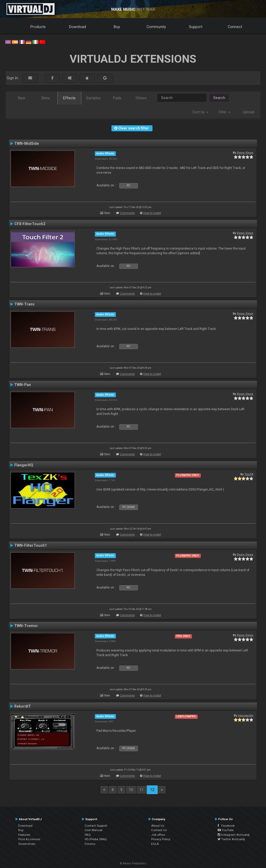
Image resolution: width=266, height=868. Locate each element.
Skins (45, 98)
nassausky (246, 715)
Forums (90, 844)
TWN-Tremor (26, 626)
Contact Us (159, 830)
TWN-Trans (24, 304)
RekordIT (23, 706)
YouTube (226, 830)
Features (24, 835)
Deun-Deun (245, 153)
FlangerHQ (24, 465)
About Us (158, 826)
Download (78, 27)
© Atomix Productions (133, 863)
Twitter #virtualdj (231, 839)
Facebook (226, 826)
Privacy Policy (161, 839)
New (22, 98)
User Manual (94, 830)
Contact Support (96, 826)
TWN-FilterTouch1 (31, 545)
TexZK (249, 474)
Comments (127, 213)
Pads (117, 98)
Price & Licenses (29, 839)
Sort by (200, 112)
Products (38, 27)
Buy (117, 27)
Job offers (158, 835)
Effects (69, 98)
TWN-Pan (23, 385)
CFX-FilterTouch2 (30, 224)
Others (141, 98)
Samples (93, 98)
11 (142, 790)
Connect (235, 27)
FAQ (88, 835)
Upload (248, 112)
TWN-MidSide (27, 143)
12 (152, 790)
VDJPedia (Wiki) (96, 839)
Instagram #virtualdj (234, 835)
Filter (225, 112)
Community (156, 27)
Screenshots (27, 844)
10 (131, 790)
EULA (155, 844)
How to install (152, 213)
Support (196, 27)
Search (219, 98)
